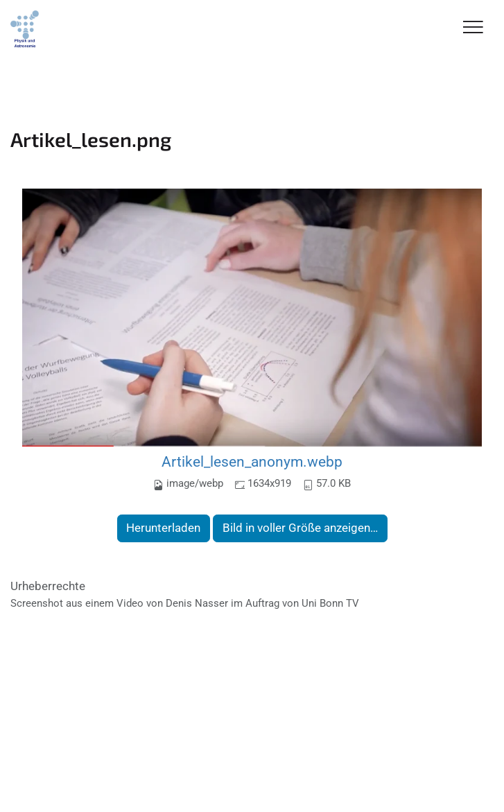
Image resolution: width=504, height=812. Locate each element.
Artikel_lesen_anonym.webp (252, 461)
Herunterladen (163, 528)
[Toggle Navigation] (473, 28)
